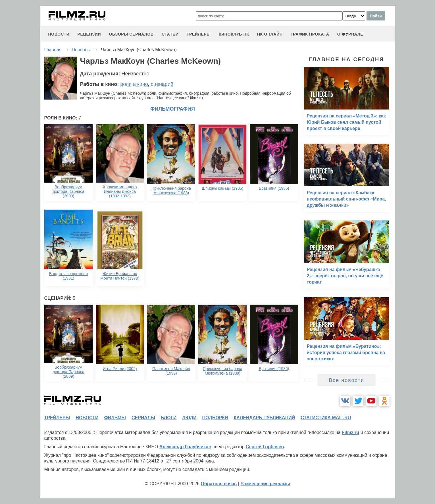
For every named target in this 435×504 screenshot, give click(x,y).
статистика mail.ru (326, 418)
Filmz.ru (350, 432)
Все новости (346, 380)
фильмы (115, 418)
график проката (310, 34)
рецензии (89, 34)
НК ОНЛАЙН (270, 34)
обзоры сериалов (131, 34)
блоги (169, 418)
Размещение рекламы (265, 484)
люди (189, 418)
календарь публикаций (265, 418)
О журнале (350, 34)
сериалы (143, 418)
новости (59, 34)
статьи (170, 34)
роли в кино (134, 84)
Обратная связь (219, 484)
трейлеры (199, 34)
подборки (215, 418)
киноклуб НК (234, 34)
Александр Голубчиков (185, 447)
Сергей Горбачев (265, 447)
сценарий (162, 84)
